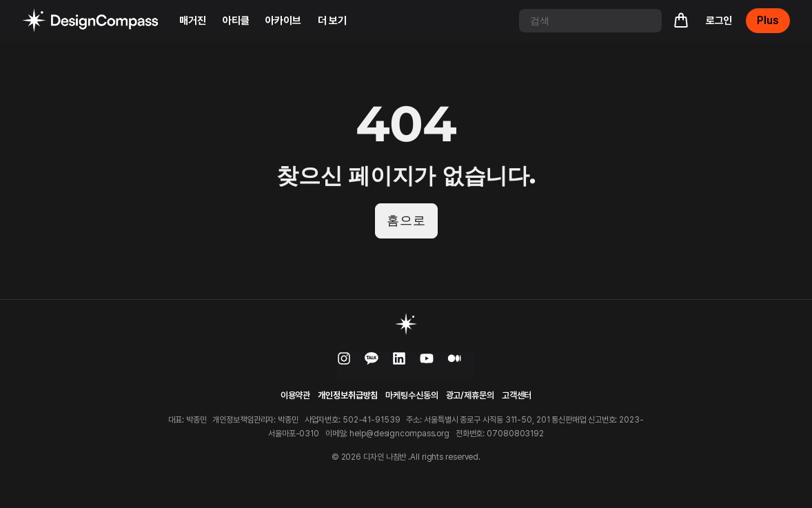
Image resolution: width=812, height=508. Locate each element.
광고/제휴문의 (470, 396)
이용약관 (296, 396)
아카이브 (283, 21)
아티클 (236, 21)
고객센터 (517, 396)
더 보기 (332, 21)
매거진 (193, 21)
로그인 (719, 21)
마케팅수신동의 (412, 396)
